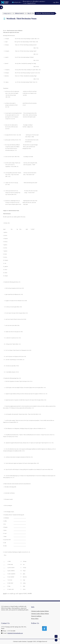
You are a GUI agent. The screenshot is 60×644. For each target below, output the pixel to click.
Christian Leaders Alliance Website (40, 614)
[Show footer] (56, 640)
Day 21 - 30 (31, 13)
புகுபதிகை (56, 2)
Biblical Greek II (19, 13)
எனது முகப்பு (7, 13)
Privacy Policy (35, 619)
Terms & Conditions (36, 616)
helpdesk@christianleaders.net (15, 633)
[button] (17, 2)
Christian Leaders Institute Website (40, 611)
